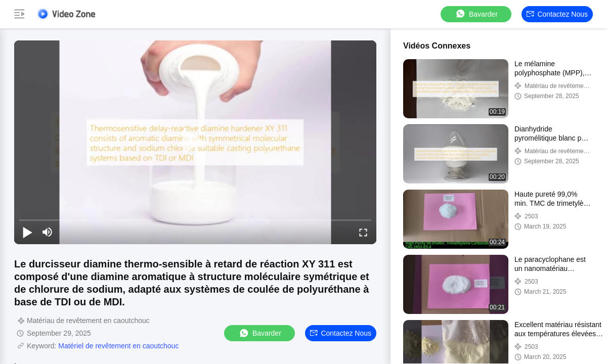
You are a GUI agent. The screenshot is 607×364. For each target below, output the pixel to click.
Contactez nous (557, 14)
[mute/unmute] (48, 232)
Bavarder (476, 14)
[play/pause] (27, 232)
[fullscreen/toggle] (363, 232)
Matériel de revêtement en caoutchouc (118, 346)
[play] (195, 142)
